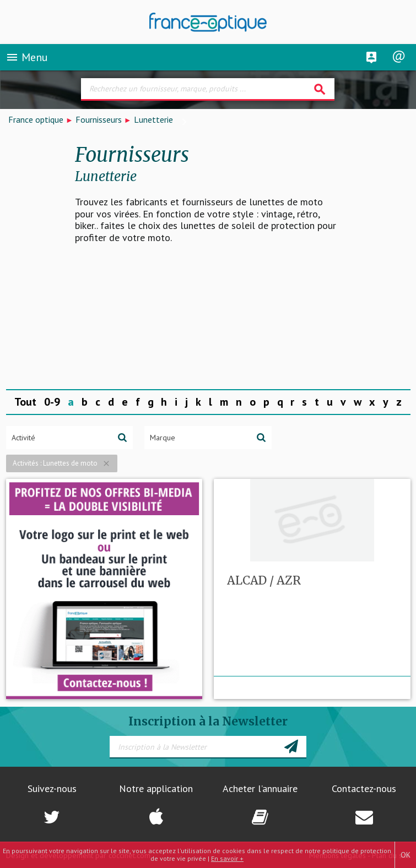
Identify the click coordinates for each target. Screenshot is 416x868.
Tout (25, 402)
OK (406, 855)
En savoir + (227, 858)
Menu (27, 57)
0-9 (52, 402)
